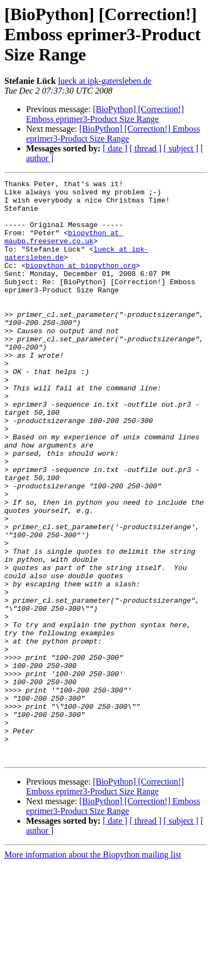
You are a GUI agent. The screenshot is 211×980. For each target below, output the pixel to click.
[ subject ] (181, 148)
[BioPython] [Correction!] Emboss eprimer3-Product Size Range (105, 114)
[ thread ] (145, 148)
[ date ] (115, 148)
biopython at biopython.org (81, 283)
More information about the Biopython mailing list (93, 970)
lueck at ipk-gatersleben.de (105, 81)
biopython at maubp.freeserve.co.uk (64, 249)
